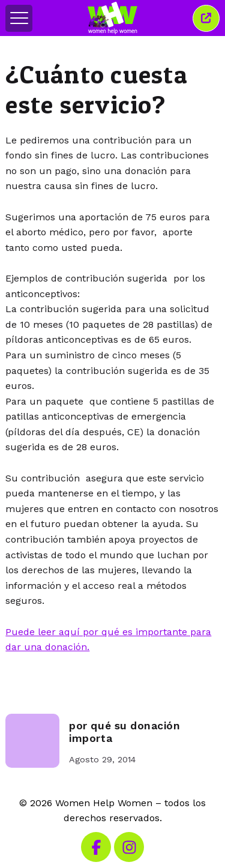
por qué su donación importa (124, 732)
